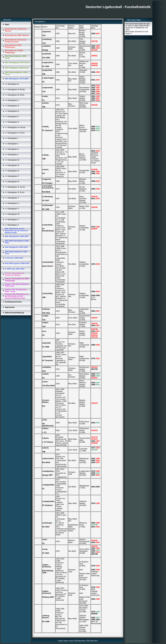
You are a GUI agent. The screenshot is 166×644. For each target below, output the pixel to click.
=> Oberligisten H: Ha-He (15, 127)
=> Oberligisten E (12, 111)
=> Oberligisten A (12, 84)
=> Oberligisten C (12, 100)
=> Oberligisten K (12, 149)
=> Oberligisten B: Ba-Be (15, 89)
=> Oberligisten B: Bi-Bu (15, 95)
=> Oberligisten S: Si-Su (15, 192)
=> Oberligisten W (12, 214)
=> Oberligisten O (12, 171)
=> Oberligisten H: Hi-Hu (15, 133)
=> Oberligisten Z (12, 225)
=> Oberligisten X (12, 220)
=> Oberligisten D (12, 106)
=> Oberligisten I (12, 138)
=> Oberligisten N (12, 165)
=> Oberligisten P (12, 176)
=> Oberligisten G (12, 122)
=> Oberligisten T (12, 198)
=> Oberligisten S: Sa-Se (15, 187)
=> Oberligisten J (12, 144)
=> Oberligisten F (12, 117)
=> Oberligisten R (12, 182)
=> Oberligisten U (12, 203)
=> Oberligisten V (12, 209)
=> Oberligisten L (12, 155)
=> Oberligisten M (12, 160)
